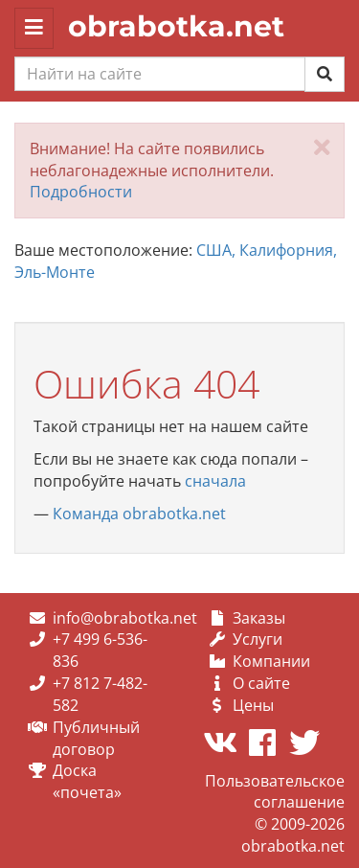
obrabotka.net (176, 26)
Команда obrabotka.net (139, 514)
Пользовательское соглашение (275, 792)
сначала (215, 481)
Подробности (81, 192)
